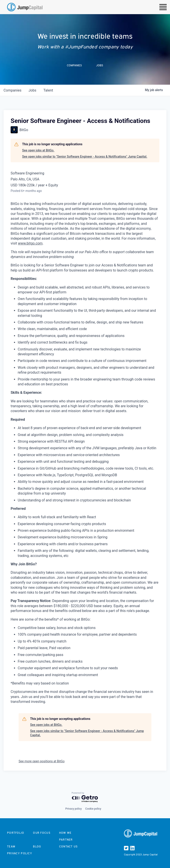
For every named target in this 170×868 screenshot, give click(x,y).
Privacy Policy (20, 853)
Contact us (69, 846)
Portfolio (16, 833)
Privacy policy (73, 809)
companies (13, 90)
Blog (37, 846)
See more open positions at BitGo (42, 761)
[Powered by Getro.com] (85, 797)
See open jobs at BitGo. (38, 150)
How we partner (66, 836)
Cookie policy (93, 809)
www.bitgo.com (30, 243)
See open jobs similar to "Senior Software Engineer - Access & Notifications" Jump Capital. (85, 157)
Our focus (42, 833)
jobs (32, 90)
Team (11, 846)
